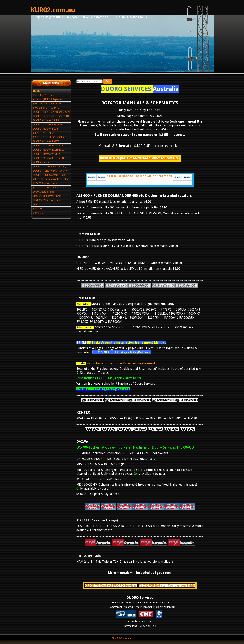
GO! (108, 81)
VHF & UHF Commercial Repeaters (51, 179)
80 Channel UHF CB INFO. (47, 108)
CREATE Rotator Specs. (45, 183)
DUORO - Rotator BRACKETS (48, 125)
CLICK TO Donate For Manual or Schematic (140, 176)
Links (36, 204)
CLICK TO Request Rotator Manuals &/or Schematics (140, 158)
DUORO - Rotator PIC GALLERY (49, 158)
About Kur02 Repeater (45, 95)
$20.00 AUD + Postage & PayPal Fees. (103, 389)
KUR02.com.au (53, 10)
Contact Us (39, 213)
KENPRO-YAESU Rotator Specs (49, 200)
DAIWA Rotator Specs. (45, 192)
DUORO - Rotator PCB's (46, 129)
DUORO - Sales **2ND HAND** (50, 171)
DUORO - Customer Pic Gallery (49, 167)
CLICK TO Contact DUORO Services (111, 585)
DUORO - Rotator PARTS (46, 141)
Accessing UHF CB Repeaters (48, 99)
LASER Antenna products (46, 162)
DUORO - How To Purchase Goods (52, 112)
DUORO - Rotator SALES (46, 120)
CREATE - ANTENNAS (44, 133)
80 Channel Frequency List (47, 104)
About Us (38, 209)
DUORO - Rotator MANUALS (48, 146)
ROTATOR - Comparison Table (49, 188)
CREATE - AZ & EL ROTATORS (48, 137)
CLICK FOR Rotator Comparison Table (167, 585)
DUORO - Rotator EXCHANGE (48, 150)
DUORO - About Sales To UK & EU (51, 116)
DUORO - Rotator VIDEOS (47, 154)
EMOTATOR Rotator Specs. (47, 196)
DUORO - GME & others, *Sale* (50, 175)
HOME (37, 91)
